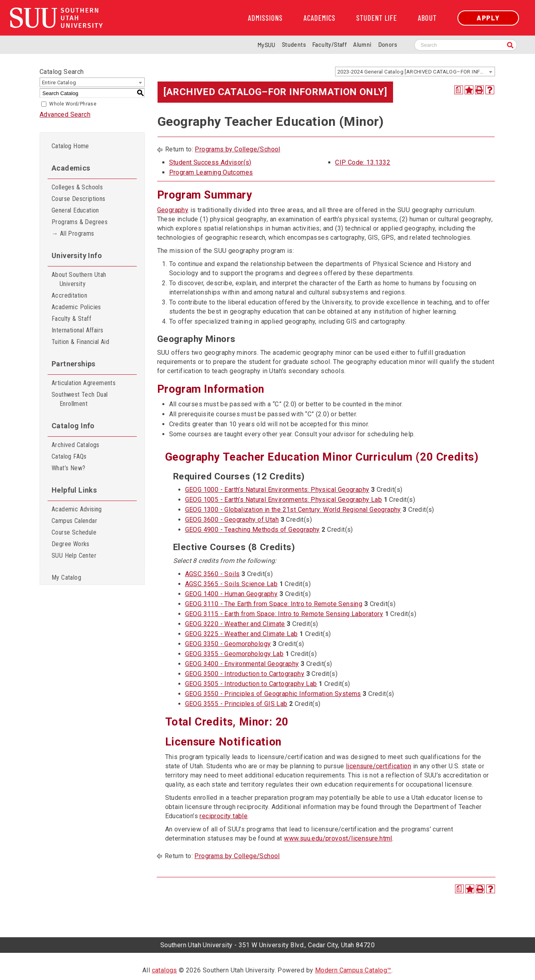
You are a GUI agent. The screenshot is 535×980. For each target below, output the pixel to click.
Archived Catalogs (76, 445)
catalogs (165, 970)
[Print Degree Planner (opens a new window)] (459, 90)
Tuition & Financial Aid (80, 342)
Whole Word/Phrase (73, 104)
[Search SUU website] (466, 45)
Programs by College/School (237, 149)
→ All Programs (73, 234)
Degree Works (71, 544)
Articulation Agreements (84, 383)
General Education (75, 210)
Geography (173, 210)
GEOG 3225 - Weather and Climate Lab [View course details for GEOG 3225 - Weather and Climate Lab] (242, 634)
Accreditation (69, 295)
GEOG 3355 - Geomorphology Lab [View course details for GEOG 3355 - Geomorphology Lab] (235, 654)
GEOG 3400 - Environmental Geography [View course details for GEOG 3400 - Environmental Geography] (242, 664)
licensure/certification (378, 766)
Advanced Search (65, 114)
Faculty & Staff (71, 319)
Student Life (377, 18)
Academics (319, 18)
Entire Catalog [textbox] (59, 82)
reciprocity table (224, 816)
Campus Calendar (74, 521)
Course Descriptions (79, 199)
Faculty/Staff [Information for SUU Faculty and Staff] (329, 45)
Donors (388, 45)
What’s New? (68, 468)
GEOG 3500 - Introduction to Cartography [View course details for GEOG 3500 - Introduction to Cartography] (245, 674)
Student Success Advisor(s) (210, 162)
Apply (488, 18)
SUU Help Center (74, 556)
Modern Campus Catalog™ (353, 970)
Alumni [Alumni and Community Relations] (362, 45)
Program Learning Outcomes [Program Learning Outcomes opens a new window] (211, 172)
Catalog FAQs (69, 456)
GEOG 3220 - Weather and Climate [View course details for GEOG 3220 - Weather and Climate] (235, 624)
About (427, 18)
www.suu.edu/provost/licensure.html (338, 838)
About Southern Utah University (79, 279)
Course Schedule (74, 532)
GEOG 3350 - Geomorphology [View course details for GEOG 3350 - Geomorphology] (228, 644)
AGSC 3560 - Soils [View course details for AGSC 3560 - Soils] (213, 574)
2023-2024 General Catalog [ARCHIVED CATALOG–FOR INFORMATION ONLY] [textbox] (416, 72)
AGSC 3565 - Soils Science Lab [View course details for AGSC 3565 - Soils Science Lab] (232, 584)
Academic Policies (76, 307)
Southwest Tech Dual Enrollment (80, 399)
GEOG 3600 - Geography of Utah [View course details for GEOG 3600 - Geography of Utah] (232, 520)
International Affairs (77, 330)
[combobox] (415, 72)
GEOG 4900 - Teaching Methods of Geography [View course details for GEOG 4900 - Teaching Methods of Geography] (253, 530)
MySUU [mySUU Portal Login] (267, 45)
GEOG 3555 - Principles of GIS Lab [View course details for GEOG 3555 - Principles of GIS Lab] (236, 704)
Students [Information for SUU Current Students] (294, 45)
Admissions (265, 18)
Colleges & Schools (77, 187)
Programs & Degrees (80, 222)
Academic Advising (77, 509)
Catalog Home (70, 146)
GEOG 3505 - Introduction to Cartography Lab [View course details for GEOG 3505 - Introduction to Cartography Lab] (251, 684)
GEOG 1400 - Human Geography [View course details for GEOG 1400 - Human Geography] (232, 594)
